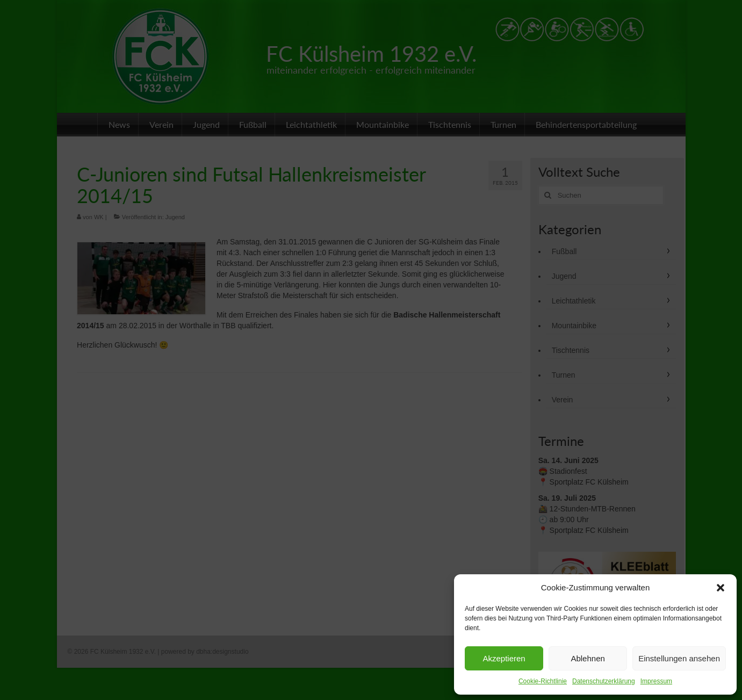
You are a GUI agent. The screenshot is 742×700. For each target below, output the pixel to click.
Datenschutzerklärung (604, 681)
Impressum (656, 681)
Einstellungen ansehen (679, 658)
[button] (721, 588)
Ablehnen (588, 658)
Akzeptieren (504, 658)
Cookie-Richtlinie (543, 681)
